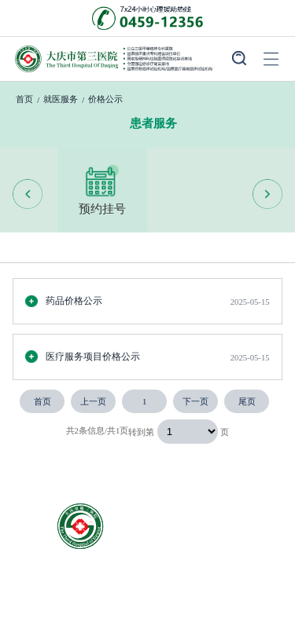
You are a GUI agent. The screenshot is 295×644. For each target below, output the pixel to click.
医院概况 (57, 585)
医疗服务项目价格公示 (83, 356)
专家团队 (57, 611)
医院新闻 (146, 611)
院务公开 (235, 611)
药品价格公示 (64, 301)
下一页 (195, 401)
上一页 (93, 401)
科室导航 (235, 585)
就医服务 (61, 99)
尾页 (247, 401)
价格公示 (105, 99)
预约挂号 (102, 189)
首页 (24, 99)
